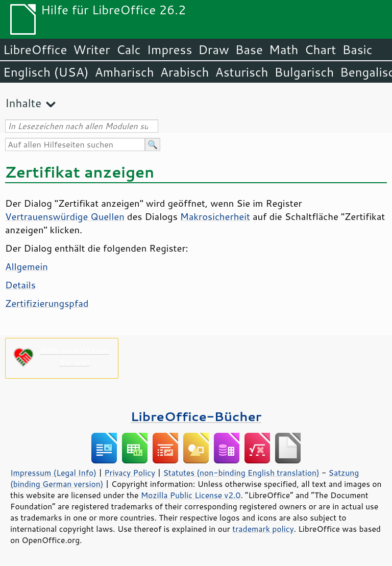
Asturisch (241, 72)
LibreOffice (35, 50)
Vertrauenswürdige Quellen (65, 216)
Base (249, 50)
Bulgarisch (304, 72)
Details (20, 285)
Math (284, 50)
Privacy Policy (130, 473)
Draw (213, 50)
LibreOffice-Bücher (196, 416)
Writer (91, 50)
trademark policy (263, 529)
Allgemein (27, 266)
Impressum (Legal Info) (53, 473)
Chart (320, 50)
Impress (170, 50)
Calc (129, 50)
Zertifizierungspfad (47, 303)
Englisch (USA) (46, 72)
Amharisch (125, 72)
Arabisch (185, 72)
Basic (357, 50)
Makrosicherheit (215, 216)
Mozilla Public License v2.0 (191, 495)
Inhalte (23, 103)
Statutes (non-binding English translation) (241, 473)
